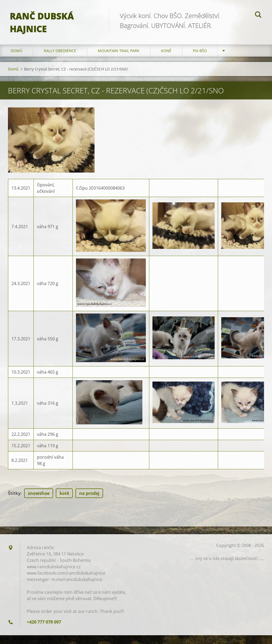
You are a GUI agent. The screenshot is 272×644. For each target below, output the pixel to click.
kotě (64, 496)
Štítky (14, 496)
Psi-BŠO (200, 53)
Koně (166, 53)
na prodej (89, 496)
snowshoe (39, 496)
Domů (16, 53)
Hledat (258, 15)
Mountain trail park (119, 53)
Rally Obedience (60, 53)
